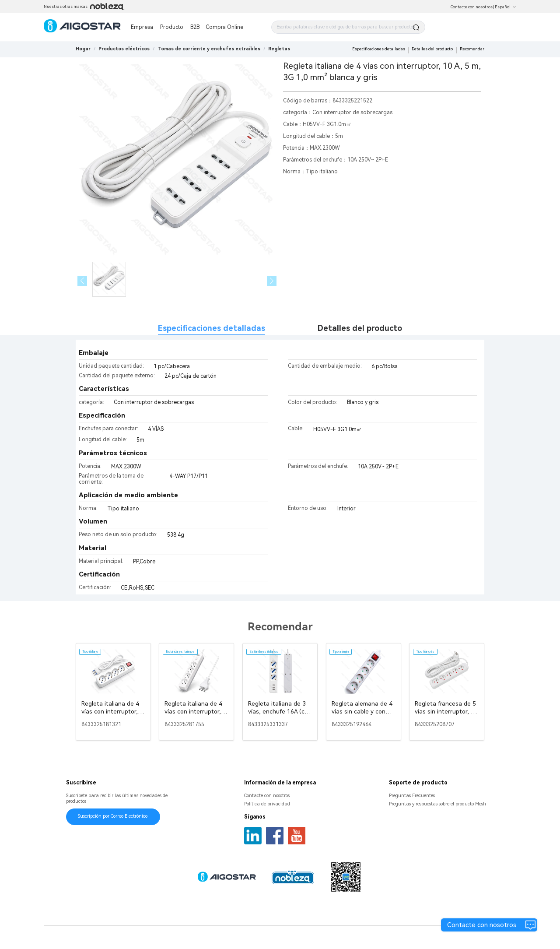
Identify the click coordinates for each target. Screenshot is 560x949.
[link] (124, 49)
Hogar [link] (83, 49)
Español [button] (506, 7)
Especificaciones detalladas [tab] (212, 328)
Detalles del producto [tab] (360, 328)
